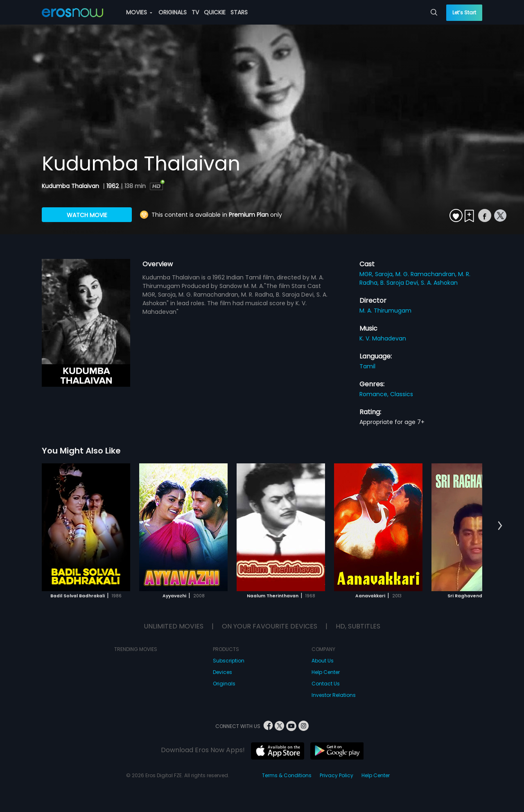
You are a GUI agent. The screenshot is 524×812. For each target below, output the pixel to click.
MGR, (367, 274)
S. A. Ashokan (439, 283)
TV (195, 12)
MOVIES (139, 12)
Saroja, (385, 274)
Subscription (229, 661)
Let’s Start (464, 12)
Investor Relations (334, 695)
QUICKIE (215, 12)
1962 (113, 186)
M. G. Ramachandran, (427, 274)
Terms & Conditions (287, 775)
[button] (500, 526)
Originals (224, 684)
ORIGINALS (173, 12)
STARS (239, 12)
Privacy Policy (337, 775)
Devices (222, 672)
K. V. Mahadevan (383, 338)
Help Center (326, 672)
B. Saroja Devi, (401, 283)
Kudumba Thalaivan (71, 186)
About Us (323, 661)
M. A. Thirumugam (385, 311)
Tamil (367, 366)
